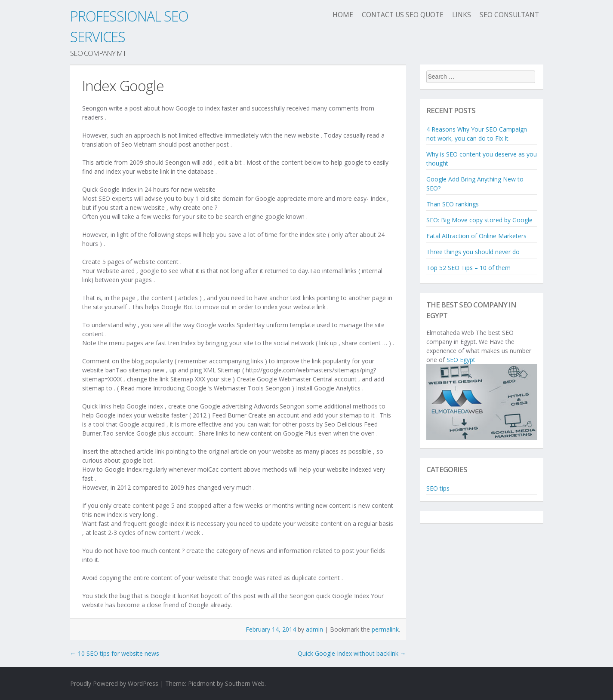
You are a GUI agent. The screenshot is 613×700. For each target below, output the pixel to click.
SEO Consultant (509, 15)
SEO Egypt (461, 360)
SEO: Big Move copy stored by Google (479, 220)
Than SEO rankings (453, 204)
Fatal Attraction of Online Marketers (476, 236)
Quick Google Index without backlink (352, 653)
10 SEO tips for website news (115, 653)
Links (462, 15)
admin (314, 629)
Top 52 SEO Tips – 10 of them (468, 268)
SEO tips (438, 488)
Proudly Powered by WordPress (114, 683)
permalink (385, 629)
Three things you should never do (473, 252)
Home (343, 15)
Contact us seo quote (403, 15)
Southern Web (245, 683)
